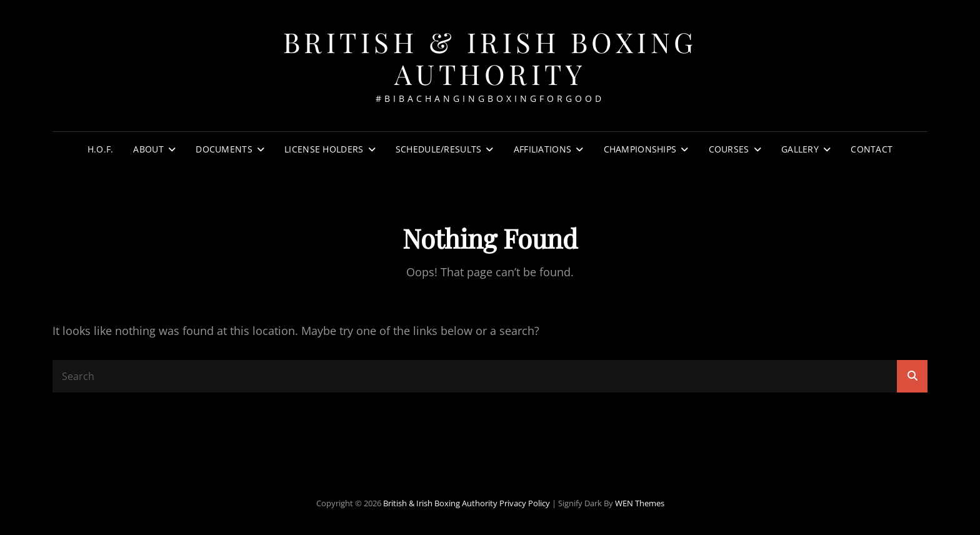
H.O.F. (101, 149)
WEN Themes (640, 503)
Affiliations (542, 149)
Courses (729, 149)
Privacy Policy (525, 503)
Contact (872, 149)
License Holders (324, 149)
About (148, 149)
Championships (640, 149)
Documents (224, 149)
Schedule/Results (439, 149)
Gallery (800, 149)
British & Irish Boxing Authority (490, 57)
